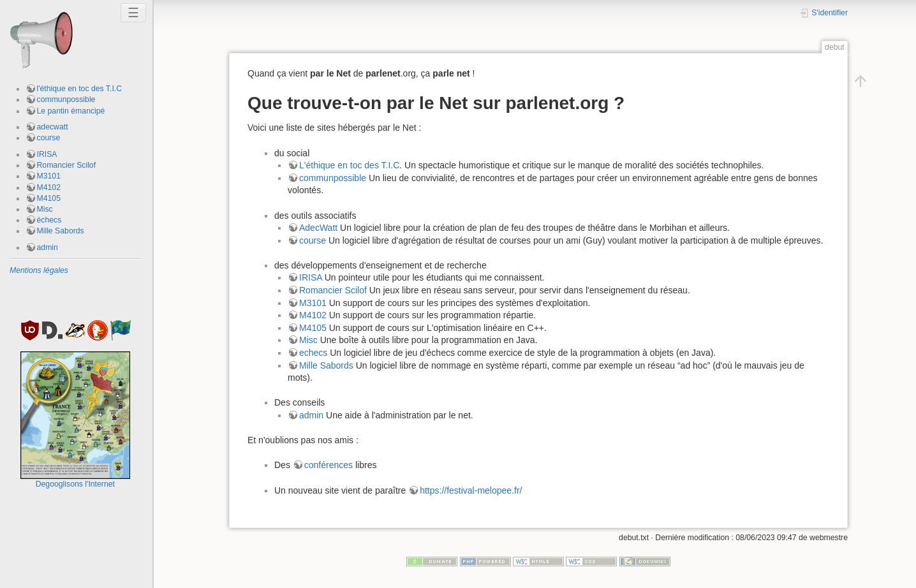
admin (48, 247)
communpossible (66, 99)
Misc (45, 209)
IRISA (47, 154)
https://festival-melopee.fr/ (471, 490)
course (49, 138)
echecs (313, 353)
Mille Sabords (61, 231)
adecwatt (53, 127)
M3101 (49, 176)
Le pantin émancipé (71, 111)
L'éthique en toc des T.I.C (349, 165)
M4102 (49, 187)
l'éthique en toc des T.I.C (80, 89)
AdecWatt (318, 228)
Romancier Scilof (67, 165)
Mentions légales (39, 270)
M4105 (49, 198)
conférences (329, 465)
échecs (49, 220)
